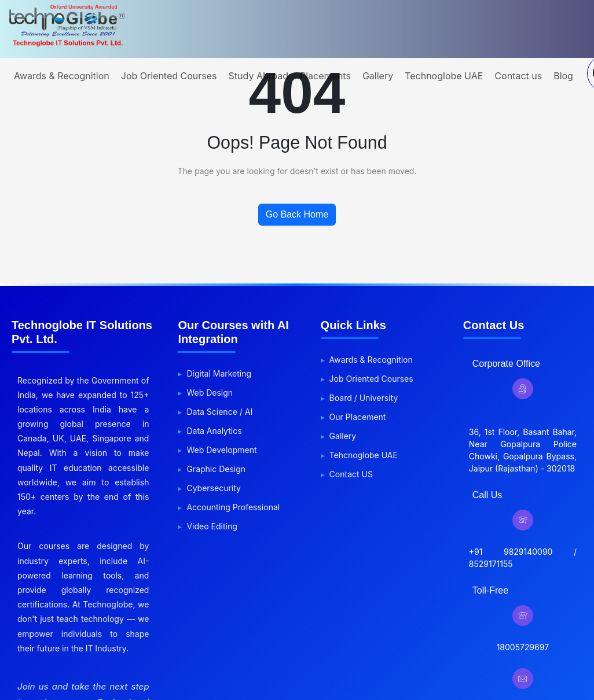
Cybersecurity (214, 488)
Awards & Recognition (62, 76)
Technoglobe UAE (444, 76)
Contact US (351, 474)
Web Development (221, 450)
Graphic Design (216, 469)
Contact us (518, 76)
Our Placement (358, 417)
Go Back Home (297, 214)
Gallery (378, 76)
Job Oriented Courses (169, 76)
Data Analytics (214, 431)
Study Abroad (258, 76)
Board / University (364, 398)
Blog (563, 76)
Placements (325, 76)
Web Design (210, 393)
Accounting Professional (233, 507)
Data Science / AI (219, 412)
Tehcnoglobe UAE (364, 455)
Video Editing (212, 526)
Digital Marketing (219, 373)
